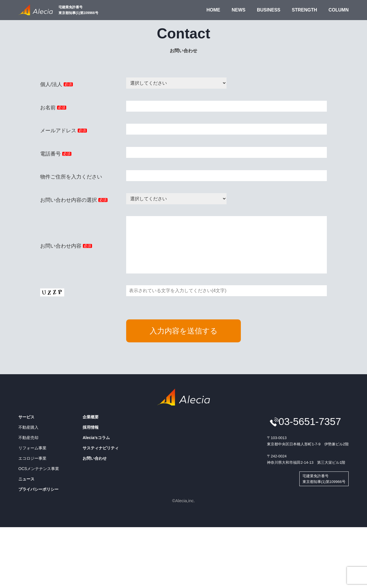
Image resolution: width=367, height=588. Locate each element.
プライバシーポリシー (38, 501)
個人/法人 (56, 84)
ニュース (26, 490)
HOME (213, 10)
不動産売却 (28, 449)
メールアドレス (64, 131)
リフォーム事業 (32, 459)
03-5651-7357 (310, 433)
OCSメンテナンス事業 (39, 480)
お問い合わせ (95, 470)
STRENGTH (304, 10)
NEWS (239, 10)
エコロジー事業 (32, 470)
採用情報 (91, 439)
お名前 (53, 108)
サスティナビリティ (101, 459)
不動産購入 (28, 439)
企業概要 (91, 428)
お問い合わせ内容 (66, 252)
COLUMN (339, 10)
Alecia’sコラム (96, 449)
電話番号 (56, 154)
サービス (26, 428)
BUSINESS (269, 10)
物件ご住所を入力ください (71, 177)
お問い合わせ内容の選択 (74, 200)
